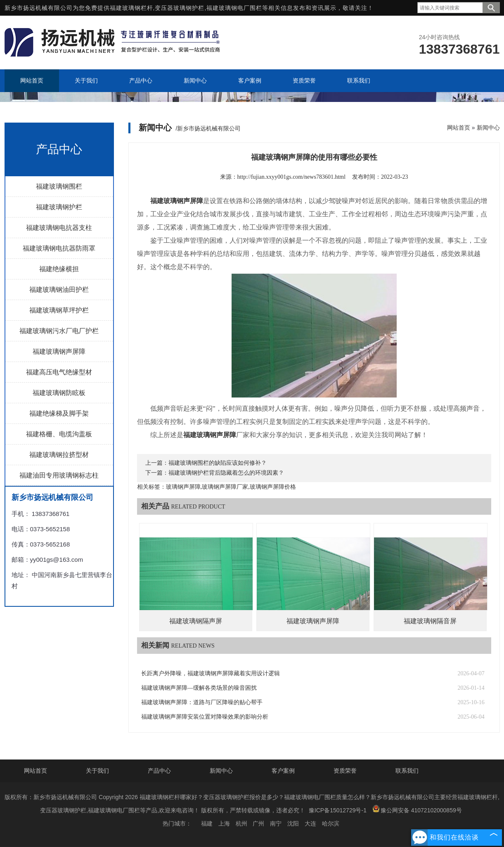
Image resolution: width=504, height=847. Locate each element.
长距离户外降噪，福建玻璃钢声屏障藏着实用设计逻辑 (211, 673)
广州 (258, 823)
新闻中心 (488, 128)
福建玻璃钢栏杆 (131, 8)
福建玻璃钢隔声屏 (196, 621)
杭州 (241, 823)
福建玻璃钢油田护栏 (59, 290)
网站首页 (459, 128)
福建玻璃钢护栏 (59, 207)
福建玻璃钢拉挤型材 (59, 455)
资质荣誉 (345, 771)
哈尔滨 (331, 823)
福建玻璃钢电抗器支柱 (59, 228)
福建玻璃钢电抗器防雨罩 (59, 248)
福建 (207, 823)
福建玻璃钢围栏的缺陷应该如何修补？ (218, 463)
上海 (224, 823)
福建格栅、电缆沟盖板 (59, 434)
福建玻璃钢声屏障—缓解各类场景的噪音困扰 (199, 688)
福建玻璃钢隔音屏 (430, 621)
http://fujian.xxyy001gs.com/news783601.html (292, 177)
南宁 (276, 823)
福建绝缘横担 (59, 269)
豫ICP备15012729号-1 (338, 810)
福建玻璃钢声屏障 (59, 351)
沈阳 (293, 823)
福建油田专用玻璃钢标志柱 (59, 475)
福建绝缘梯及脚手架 (59, 413)
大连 (310, 823)
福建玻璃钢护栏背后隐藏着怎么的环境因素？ (226, 473)
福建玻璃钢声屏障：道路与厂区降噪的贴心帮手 (202, 702)
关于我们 (97, 771)
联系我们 (407, 771)
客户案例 (283, 771)
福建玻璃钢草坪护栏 (59, 310)
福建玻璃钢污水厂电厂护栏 (59, 331)
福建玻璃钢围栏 (59, 186)
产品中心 (159, 771)
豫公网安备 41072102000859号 (417, 809)
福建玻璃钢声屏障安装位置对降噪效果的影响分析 (205, 717)
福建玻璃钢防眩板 (59, 393)
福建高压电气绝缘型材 (59, 372)
